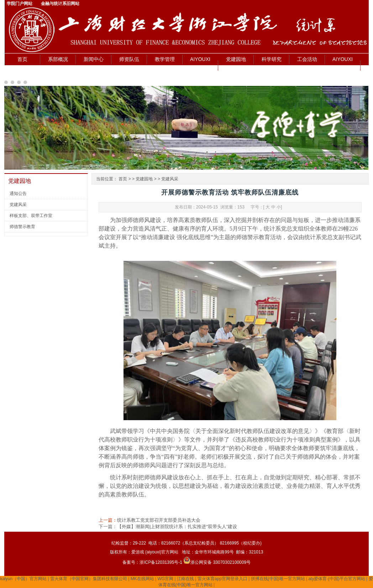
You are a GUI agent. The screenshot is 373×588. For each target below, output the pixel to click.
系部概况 (58, 59)
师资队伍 (129, 59)
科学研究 (272, 59)
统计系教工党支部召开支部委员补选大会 (159, 520)
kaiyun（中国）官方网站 (23, 579)
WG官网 (166, 579)
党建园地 (236, 59)
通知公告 (18, 194)
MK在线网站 (142, 579)
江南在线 (185, 579)
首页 (22, 59)
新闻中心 (94, 59)
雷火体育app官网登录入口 (222, 579)
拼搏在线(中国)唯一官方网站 (278, 579)
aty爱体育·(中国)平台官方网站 (337, 579)
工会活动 (307, 59)
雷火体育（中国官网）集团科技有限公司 (89, 579)
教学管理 (165, 59)
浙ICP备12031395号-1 (161, 562)
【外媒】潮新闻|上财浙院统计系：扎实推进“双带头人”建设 (177, 527)
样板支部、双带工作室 (31, 216)
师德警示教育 (22, 227)
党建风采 (18, 205)
